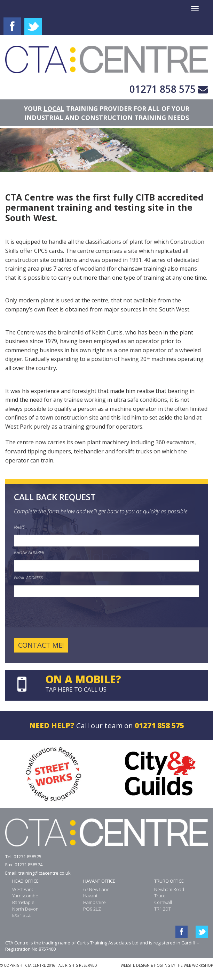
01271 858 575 (163, 89)
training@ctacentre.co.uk (45, 873)
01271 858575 (27, 857)
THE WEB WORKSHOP (195, 965)
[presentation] (67, 618)
